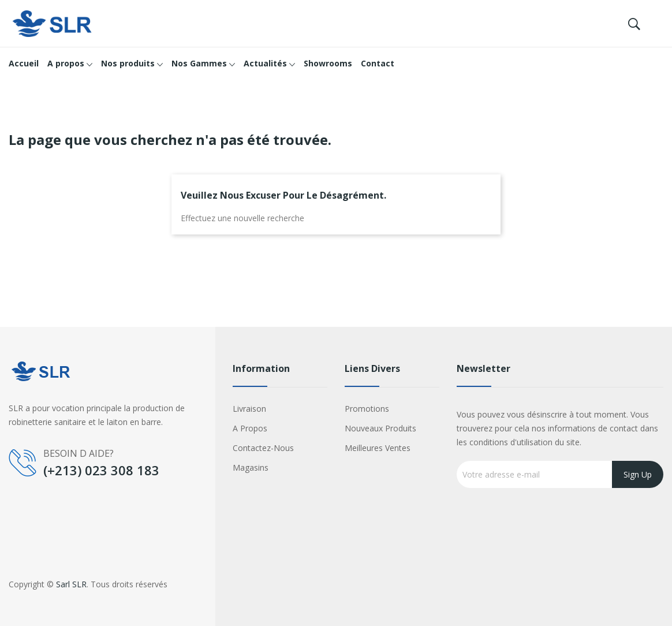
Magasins (251, 467)
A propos (250, 428)
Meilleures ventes (378, 448)
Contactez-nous (263, 448)
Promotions (367, 409)
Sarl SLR (71, 584)
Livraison (249, 409)
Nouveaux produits (380, 428)
